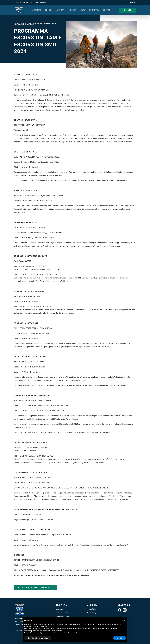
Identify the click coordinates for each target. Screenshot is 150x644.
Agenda (72, 10)
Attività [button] (60, 10)
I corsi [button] (48, 10)
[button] (125, 620)
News (82, 10)
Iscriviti (128, 10)
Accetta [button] (119, 638)
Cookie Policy (91, 613)
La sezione (36, 10)
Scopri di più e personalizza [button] (38, 638)
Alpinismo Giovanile (62, 613)
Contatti (107, 10)
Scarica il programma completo (36, 588)
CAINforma (94, 10)
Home (17, 23)
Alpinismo (59, 609)
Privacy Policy (92, 609)
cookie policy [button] (44, 626)
